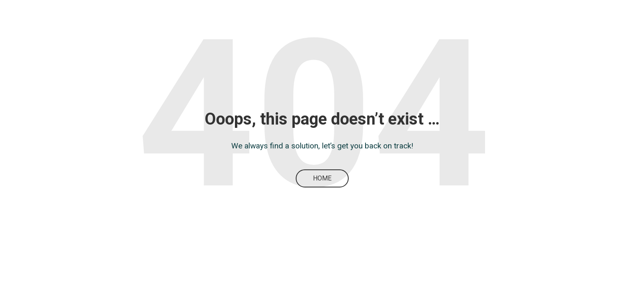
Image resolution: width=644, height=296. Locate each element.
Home (322, 178)
